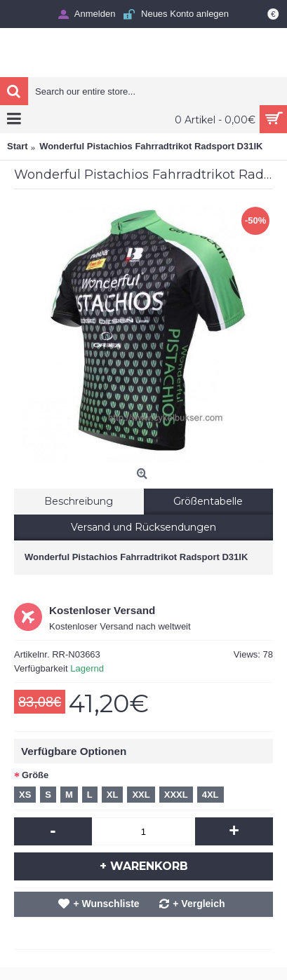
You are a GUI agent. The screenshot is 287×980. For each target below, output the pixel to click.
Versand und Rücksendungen (143, 527)
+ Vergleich (199, 904)
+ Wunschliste (106, 904)
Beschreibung (79, 501)
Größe (35, 775)
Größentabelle (208, 501)
